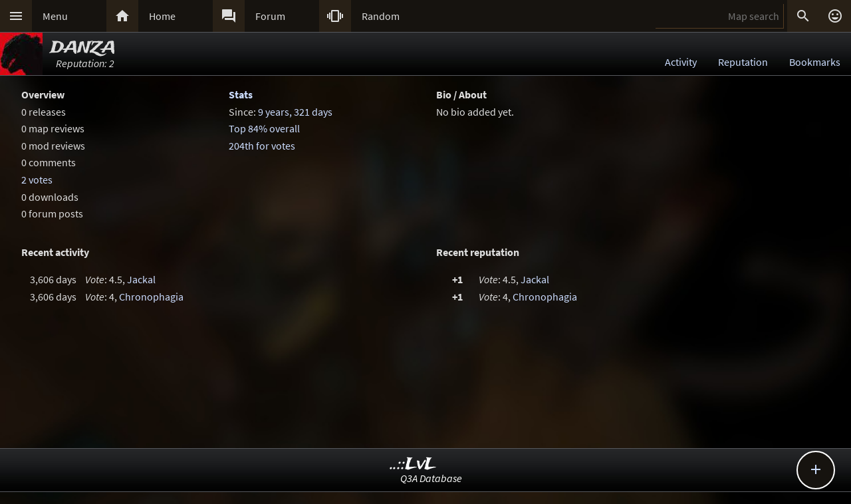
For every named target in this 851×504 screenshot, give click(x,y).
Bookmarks (815, 62)
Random (381, 16)
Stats (241, 94)
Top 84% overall (264, 128)
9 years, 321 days (295, 112)
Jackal (141, 279)
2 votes (37, 180)
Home (162, 16)
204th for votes (262, 146)
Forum (270, 16)
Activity (681, 62)
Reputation (743, 62)
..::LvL (413, 464)
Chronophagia (151, 297)
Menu (55, 16)
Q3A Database (431, 478)
